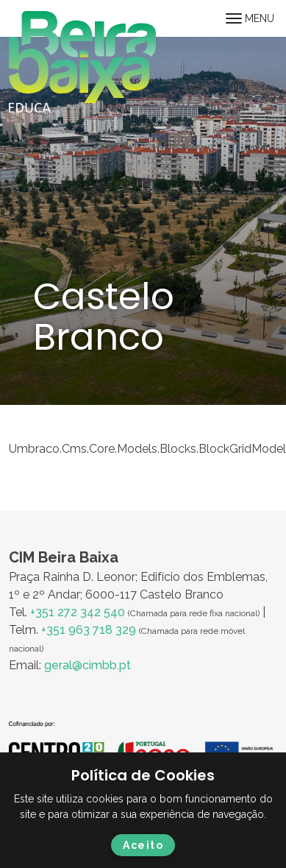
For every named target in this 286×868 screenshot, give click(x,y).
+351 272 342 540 (78, 612)
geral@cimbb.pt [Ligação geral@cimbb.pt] (87, 665)
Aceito (143, 845)
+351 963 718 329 (89, 630)
